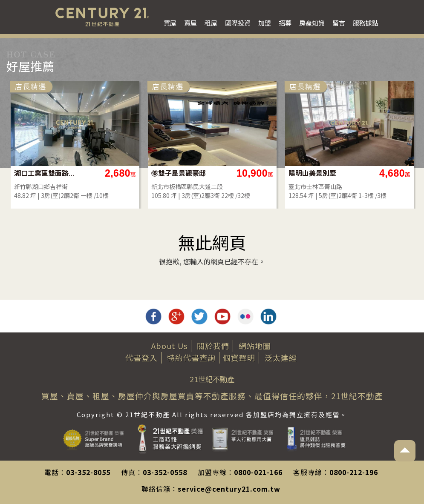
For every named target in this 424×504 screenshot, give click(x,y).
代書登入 (141, 358)
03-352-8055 (88, 472)
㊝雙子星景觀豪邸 (179, 173)
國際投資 (238, 23)
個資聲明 (239, 358)
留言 (339, 23)
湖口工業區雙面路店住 (45, 173)
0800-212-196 (354, 472)
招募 (285, 23)
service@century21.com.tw (229, 489)
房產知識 (312, 23)
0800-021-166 (258, 472)
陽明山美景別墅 (312, 173)
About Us (169, 346)
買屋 (170, 23)
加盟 (265, 23)
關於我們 (213, 346)
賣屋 (190, 23)
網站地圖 (255, 346)
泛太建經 (281, 358)
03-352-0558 (165, 472)
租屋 (211, 23)
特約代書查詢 (191, 358)
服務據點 (366, 23)
